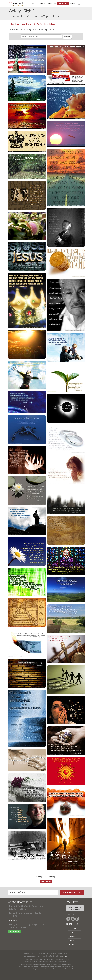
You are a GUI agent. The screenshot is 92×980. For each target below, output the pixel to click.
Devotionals (74, 929)
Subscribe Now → (72, 892)
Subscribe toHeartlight (75, 908)
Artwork (63, 3)
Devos (34, 3)
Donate (14, 932)
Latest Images (27, 24)
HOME (73, 3)
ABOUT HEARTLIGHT (20, 902)
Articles (52, 3)
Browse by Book (50, 24)
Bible (43, 3)
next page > (46, 881)
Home (71, 945)
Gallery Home (15, 24)
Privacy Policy (63, 956)
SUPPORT (14, 920)
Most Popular (38, 24)
